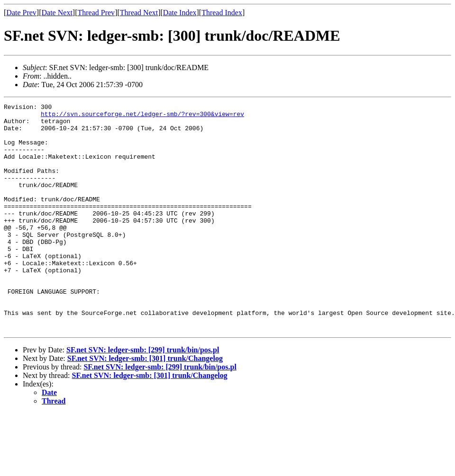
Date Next (57, 13)
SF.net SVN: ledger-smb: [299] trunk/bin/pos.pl (143, 395)
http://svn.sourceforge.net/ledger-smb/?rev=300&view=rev (142, 117)
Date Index (180, 13)
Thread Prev (96, 13)
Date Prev (21, 13)
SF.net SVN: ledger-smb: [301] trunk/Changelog (145, 404)
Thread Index (222, 13)
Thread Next (139, 13)
